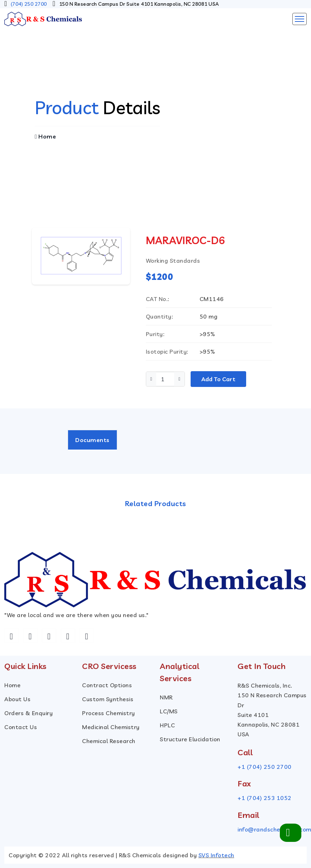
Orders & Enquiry (28, 713)
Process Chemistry (109, 713)
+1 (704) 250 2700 (265, 767)
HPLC (167, 725)
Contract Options (107, 685)
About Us (17, 699)
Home (45, 136)
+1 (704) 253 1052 (265, 798)
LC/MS (169, 711)
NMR (166, 697)
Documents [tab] (92, 440)
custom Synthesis (108, 699)
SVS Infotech (216, 855)
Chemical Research (109, 741)
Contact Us (21, 727)
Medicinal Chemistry (111, 727)
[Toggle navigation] (300, 19)
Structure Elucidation (190, 739)
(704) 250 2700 (29, 4)
